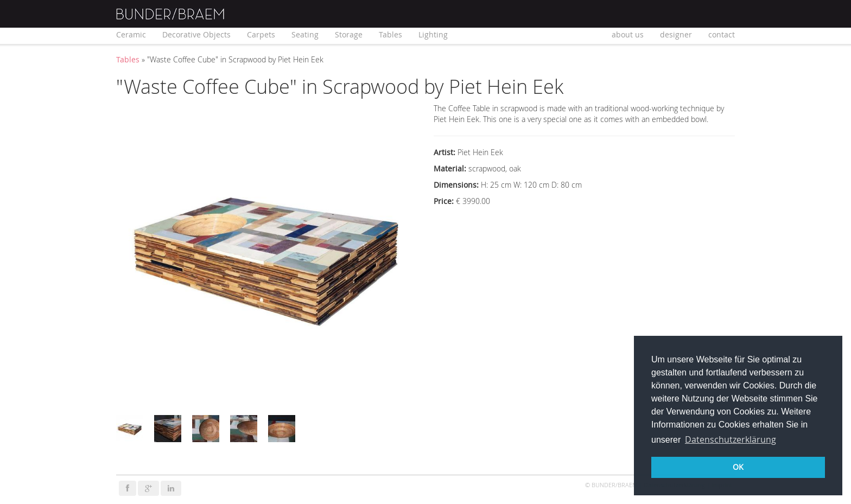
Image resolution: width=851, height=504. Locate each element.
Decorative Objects (196, 34)
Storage (349, 34)
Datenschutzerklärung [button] (731, 439)
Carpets (261, 34)
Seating (305, 34)
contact (722, 34)
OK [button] (738, 467)
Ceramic (131, 34)
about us (628, 34)
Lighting (433, 34)
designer (676, 34)
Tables (390, 34)
